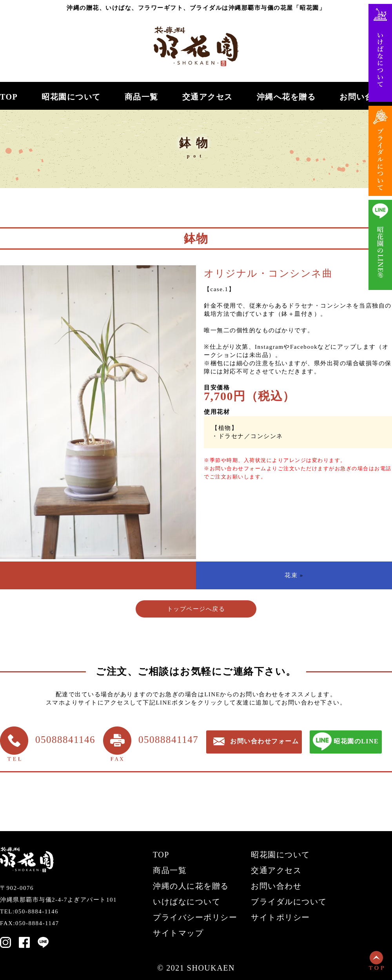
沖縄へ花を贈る (286, 97)
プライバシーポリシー (195, 917)
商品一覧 (142, 97)
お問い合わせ (365, 97)
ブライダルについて (289, 902)
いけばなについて (187, 902)
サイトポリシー (280, 917)
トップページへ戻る (196, 609)
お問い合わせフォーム (264, 741)
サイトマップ (178, 933)
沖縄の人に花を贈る (191, 886)
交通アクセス (208, 97)
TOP (9, 97)
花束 (291, 575)
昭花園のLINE (356, 741)
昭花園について (71, 97)
